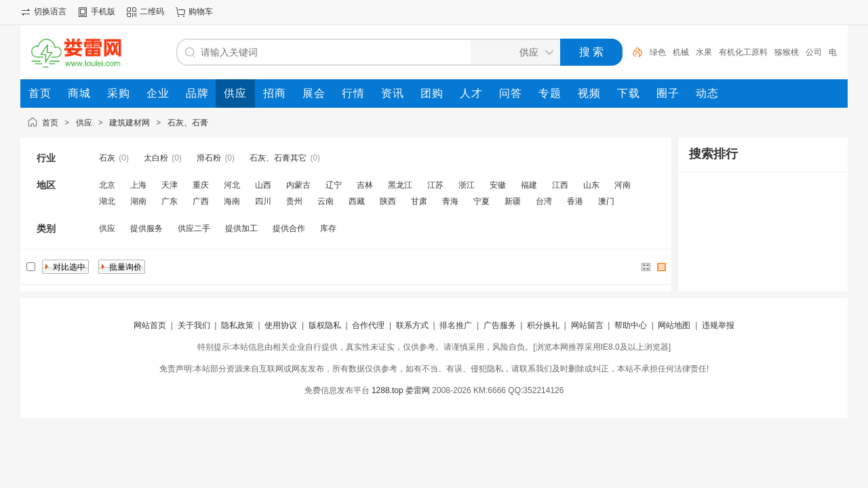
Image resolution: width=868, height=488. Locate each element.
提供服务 (146, 228)
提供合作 (289, 228)
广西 (201, 201)
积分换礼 (543, 325)
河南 (623, 185)
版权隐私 (325, 325)
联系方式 (412, 325)
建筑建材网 (130, 123)
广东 (170, 201)
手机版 (103, 12)
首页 (50, 123)
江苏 (435, 185)
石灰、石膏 (188, 123)
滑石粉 (209, 158)
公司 (814, 52)
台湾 (544, 201)
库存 (328, 228)
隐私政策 (237, 325)
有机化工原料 (743, 52)
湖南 (138, 201)
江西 (560, 185)
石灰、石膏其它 (278, 158)
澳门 (606, 201)
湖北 (107, 201)
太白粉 (156, 158)
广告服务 (500, 325)
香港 (575, 201)
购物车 (201, 12)
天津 (170, 185)
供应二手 (194, 228)
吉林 (365, 185)
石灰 (107, 158)
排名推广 (456, 325)
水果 (704, 52)
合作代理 (368, 325)
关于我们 (194, 325)
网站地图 (674, 325)
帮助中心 (631, 325)
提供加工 (241, 228)
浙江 (467, 185)
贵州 (294, 201)
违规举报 (718, 325)
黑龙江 (400, 185)
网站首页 (150, 325)
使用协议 (281, 325)
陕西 (388, 201)
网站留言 (587, 325)
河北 (232, 185)
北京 (107, 185)
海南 (232, 201)
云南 (325, 201)
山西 (263, 185)
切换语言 (50, 12)
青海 (450, 201)
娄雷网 (418, 390)
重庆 (201, 185)
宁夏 (481, 201)
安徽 (498, 185)
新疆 (513, 201)
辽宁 (334, 185)
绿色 (658, 52)
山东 (591, 185)
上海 (138, 185)
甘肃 (419, 201)
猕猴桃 (787, 52)
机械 (681, 52)
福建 (529, 185)
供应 (84, 123)
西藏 (357, 201)
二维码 (152, 12)
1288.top (388, 390)
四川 (263, 201)
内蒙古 (298, 185)
